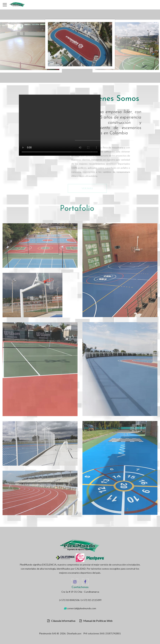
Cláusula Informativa (62, 621)
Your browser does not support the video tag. (60, 125)
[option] (80, 44)
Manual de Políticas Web (97, 621)
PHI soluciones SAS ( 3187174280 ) (102, 633)
